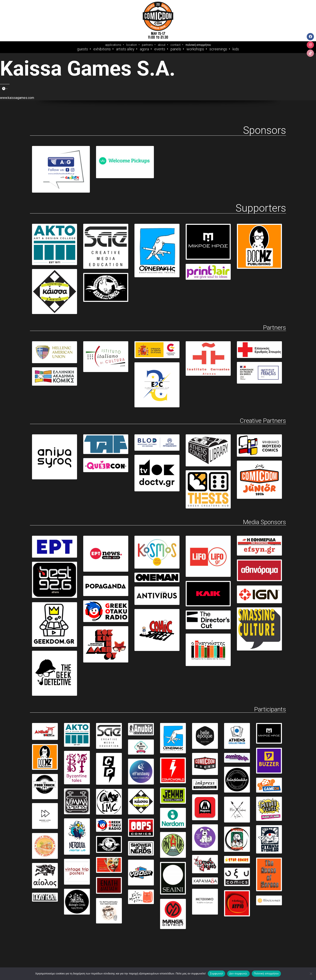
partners (147, 45)
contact (175, 45)
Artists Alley (125, 49)
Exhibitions (102, 49)
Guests (83, 49)
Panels (176, 49)
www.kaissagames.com (17, 98)
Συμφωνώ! (216, 973)
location (132, 45)
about (162, 45)
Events (160, 49)
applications (113, 45)
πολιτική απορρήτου (198, 45)
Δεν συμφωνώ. (238, 973)
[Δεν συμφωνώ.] (311, 974)
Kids (236, 49)
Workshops (195, 49)
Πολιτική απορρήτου (266, 973)
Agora (144, 49)
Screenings (218, 49)
